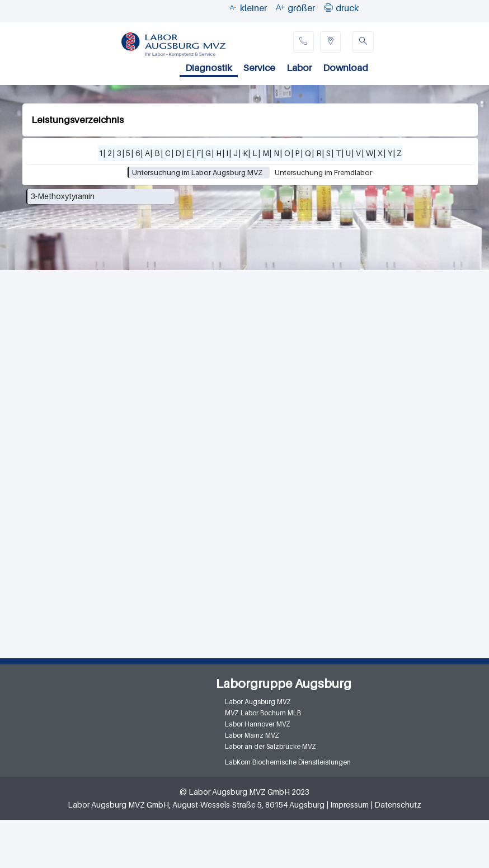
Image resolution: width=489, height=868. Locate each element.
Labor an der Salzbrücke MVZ (271, 746)
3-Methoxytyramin (63, 196)
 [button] (328, 7)
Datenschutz (398, 805)
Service (259, 68)
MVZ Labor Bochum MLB (263, 713)
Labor (299, 68)
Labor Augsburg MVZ (258, 702)
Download (345, 68)
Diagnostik (209, 68)
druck (347, 8)
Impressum (349, 805)
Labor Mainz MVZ (252, 735)
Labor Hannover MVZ (258, 724)
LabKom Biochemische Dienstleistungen (288, 762)
